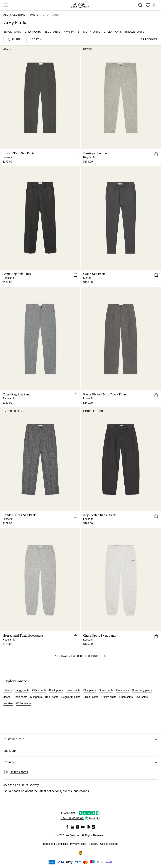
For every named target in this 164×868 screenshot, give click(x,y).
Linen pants (20, 697)
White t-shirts (24, 704)
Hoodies (8, 704)
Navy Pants (72, 32)
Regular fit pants (71, 697)
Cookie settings (109, 844)
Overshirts (142, 697)
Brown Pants (135, 32)
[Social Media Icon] (67, 827)
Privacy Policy (78, 844)
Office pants (39, 690)
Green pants (106, 690)
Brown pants (73, 690)
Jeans (7, 697)
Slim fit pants (91, 697)
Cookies (93, 844)
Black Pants (12, 32)
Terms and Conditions (55, 844)
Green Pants (113, 32)
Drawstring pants (142, 690)
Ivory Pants (92, 32)
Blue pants (90, 690)
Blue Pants (52, 32)
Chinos (8, 690)
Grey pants (123, 690)
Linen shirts (126, 697)
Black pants (56, 690)
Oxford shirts (109, 697)
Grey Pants (33, 32)
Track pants (51, 697)
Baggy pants (22, 690)
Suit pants (36, 697)
